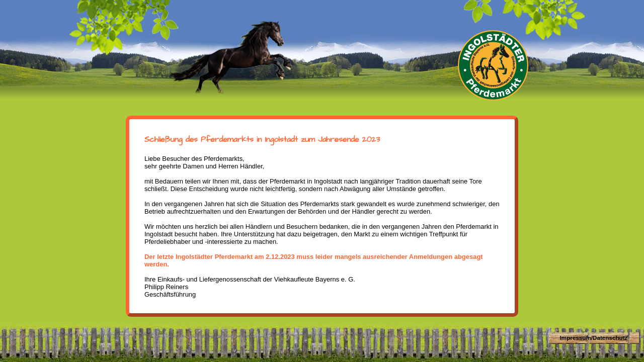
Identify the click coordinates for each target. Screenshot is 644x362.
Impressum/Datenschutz (594, 338)
